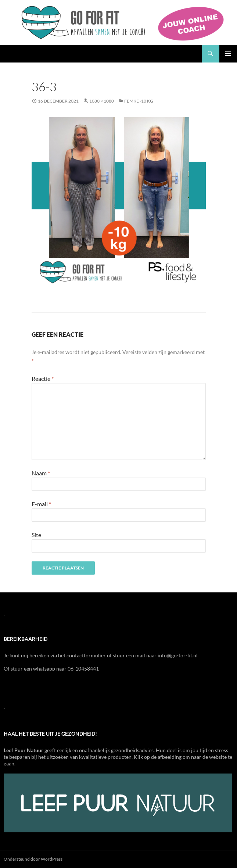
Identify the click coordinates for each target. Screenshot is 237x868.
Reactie (43, 378)
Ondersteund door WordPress (33, 859)
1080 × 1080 (102, 101)
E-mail (41, 504)
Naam (41, 473)
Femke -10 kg (139, 101)
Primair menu (228, 54)
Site (36, 535)
